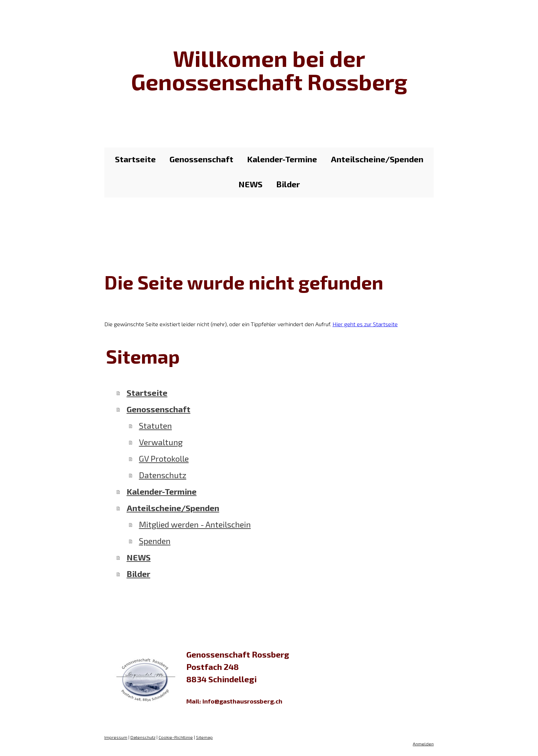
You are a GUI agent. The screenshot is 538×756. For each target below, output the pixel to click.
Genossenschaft (201, 159)
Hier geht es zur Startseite (365, 324)
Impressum (116, 737)
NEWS (250, 184)
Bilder (288, 184)
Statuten (155, 426)
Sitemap (204, 737)
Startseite (135, 159)
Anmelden (423, 744)
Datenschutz (163, 475)
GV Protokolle (164, 458)
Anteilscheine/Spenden (377, 159)
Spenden (155, 541)
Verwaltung (161, 442)
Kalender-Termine (282, 159)
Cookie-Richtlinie (176, 737)
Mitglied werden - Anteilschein (195, 524)
